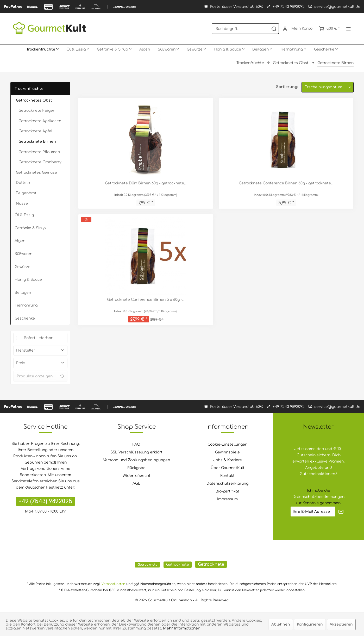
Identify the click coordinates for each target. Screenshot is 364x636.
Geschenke (25, 318)
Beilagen (23, 293)
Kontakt (227, 476)
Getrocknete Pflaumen (39, 152)
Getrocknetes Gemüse (36, 173)
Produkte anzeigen (40, 376)
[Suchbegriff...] (245, 29)
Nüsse (22, 204)
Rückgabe (136, 468)
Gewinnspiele (227, 452)
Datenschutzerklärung (227, 484)
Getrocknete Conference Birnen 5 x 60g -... (146, 300)
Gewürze (23, 267)
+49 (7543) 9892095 (45, 501)
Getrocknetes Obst (34, 100)
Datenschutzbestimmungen (318, 497)
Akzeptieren (341, 624)
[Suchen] (274, 29)
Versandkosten (113, 584)
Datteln (23, 183)
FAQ (136, 444)
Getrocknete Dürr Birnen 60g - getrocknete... (146, 183)
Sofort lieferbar (38, 338)
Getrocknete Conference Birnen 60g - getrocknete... (286, 183)
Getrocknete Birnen (37, 142)
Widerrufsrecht (137, 476)
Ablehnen (281, 624)
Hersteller (26, 350)
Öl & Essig (24, 215)
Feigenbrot (26, 193)
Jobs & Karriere (228, 460)
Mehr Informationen (182, 628)
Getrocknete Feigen (37, 111)
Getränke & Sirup (30, 228)
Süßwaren (23, 254)
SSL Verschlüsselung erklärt (136, 452)
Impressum (227, 499)
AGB (137, 484)
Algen (20, 241)
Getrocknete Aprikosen (40, 121)
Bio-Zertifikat (227, 491)
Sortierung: (287, 87)
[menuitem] (245, 29)
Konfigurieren (310, 624)
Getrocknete (147, 565)
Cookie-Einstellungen (227, 444)
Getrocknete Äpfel (35, 131)
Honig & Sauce (28, 280)
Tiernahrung (26, 305)
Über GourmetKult (228, 468)
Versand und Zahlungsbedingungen (137, 460)
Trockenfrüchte (29, 89)
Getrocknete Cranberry (40, 162)
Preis (21, 363)
